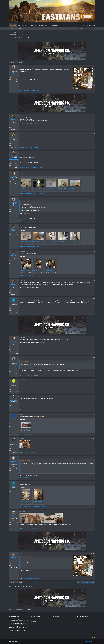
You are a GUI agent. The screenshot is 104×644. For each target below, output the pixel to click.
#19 (94, 511)
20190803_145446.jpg (27, 429)
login (54, 619)
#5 (94, 172)
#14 (94, 396)
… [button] (15, 62)
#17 (94, 457)
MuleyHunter (14, 400)
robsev (14, 486)
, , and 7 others (31, 129)
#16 (94, 439)
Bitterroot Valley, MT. (16, 567)
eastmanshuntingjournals (83, 620)
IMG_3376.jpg (37, 271)
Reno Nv (16, 168)
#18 (94, 482)
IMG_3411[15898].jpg (51, 271)
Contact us (71, 637)
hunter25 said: (24, 202)
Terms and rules (78, 637)
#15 (94, 414)
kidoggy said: (24, 361)
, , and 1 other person (33, 193)
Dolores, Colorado (15, 529)
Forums (32, 619)
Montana (14, 558)
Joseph (14, 303)
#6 (94, 198)
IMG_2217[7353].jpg (51, 242)
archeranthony (13, 35)
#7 (94, 225)
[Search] (86, 29)
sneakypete (14, 443)
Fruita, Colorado (15, 410)
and (24, 477)
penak (14, 384)
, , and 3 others (30, 91)
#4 (94, 152)
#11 (94, 337)
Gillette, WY (16, 496)
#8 (94, 251)
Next (20, 62)
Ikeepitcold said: (24, 557)
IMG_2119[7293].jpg (38, 242)
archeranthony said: (25, 461)
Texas (17, 81)
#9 (94, 280)
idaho (17, 188)
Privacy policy (85, 637)
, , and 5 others (29, 147)
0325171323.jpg (50, 189)
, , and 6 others (31, 167)
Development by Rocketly (14, 641)
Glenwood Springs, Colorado (17, 129)
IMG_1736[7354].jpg (26, 242)
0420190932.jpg (37, 189)
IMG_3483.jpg (61, 242)
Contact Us (33, 622)
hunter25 (14, 120)
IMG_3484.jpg (74, 242)
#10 (94, 299)
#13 (94, 380)
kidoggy (14, 176)
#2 (94, 115)
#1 (94, 66)
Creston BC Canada (15, 313)
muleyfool (14, 229)
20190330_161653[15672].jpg (29, 271)
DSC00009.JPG (62, 189)
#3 (94, 134)
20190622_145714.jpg (76, 189)
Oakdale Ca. (15, 453)
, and (31, 578)
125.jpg (23, 189)
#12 (94, 358)
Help (90, 637)
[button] (28, 25)
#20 (94, 553)
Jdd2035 (14, 418)
